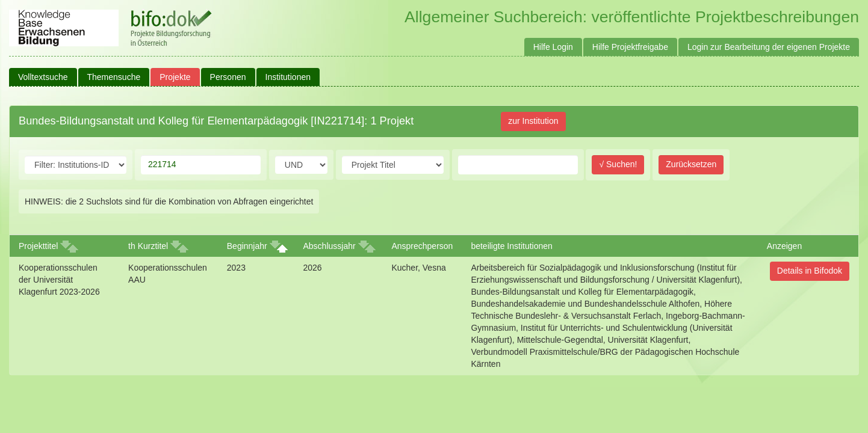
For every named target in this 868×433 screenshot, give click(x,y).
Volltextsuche (43, 77)
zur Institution (533, 121)
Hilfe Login (553, 47)
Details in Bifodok (810, 271)
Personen (228, 77)
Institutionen (288, 77)
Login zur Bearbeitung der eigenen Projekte (769, 47)
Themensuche (114, 77)
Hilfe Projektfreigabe (630, 47)
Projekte (175, 77)
